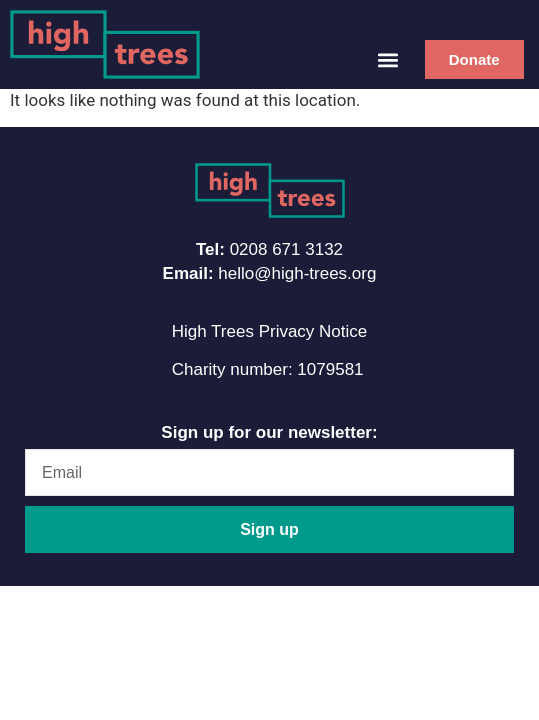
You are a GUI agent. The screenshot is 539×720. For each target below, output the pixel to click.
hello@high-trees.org (297, 273)
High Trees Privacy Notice (270, 331)
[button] (388, 59)
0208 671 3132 (286, 249)
